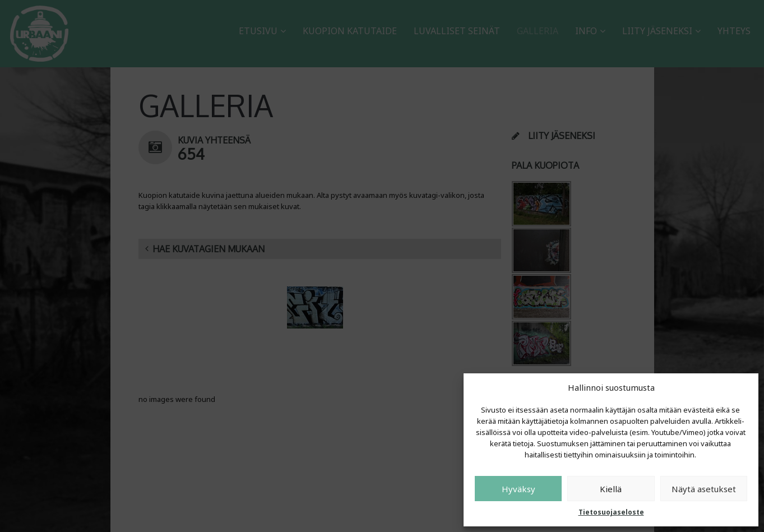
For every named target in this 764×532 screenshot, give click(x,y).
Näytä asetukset (704, 489)
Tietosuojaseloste (611, 512)
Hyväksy (518, 489)
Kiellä (611, 489)
